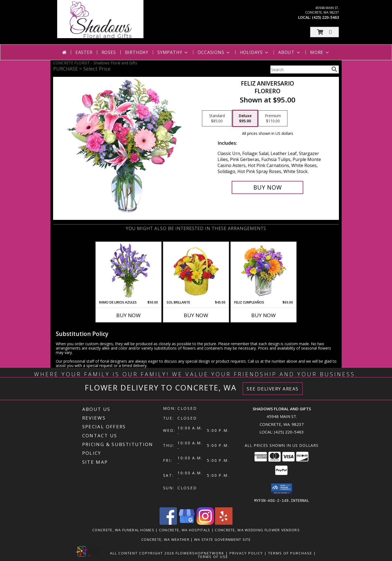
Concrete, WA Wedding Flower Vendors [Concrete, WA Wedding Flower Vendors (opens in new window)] (257, 530)
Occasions (214, 52)
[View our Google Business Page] (187, 523)
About (290, 52)
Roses (109, 52)
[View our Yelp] (224, 523)
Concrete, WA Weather (165, 539)
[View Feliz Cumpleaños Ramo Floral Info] (264, 271)
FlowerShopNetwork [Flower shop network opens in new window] (200, 553)
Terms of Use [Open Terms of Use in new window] (213, 556)
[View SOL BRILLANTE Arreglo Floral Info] (196, 271)
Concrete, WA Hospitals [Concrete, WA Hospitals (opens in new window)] (185, 530)
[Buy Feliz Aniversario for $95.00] (267, 187)
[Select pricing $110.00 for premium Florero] (273, 119)
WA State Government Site (222, 539)
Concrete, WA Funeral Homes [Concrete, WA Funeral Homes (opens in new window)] (123, 530)
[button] (324, 32)
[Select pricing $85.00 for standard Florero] (217, 119)
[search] (334, 69)
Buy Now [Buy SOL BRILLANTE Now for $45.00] (196, 315)
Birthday (137, 52)
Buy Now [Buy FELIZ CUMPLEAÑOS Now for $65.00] (264, 315)
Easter (84, 52)
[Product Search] (300, 69)
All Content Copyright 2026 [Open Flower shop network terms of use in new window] (142, 553)
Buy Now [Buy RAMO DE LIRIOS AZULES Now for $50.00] (128, 315)
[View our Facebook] (168, 523)
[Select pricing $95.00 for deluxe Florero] (245, 119)
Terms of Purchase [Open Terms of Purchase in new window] (290, 553)
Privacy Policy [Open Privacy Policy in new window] (246, 553)
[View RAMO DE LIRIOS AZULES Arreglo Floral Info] (129, 271)
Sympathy (173, 52)
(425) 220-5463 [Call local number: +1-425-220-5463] (325, 17)
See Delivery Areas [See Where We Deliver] (273, 389)
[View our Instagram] (205, 523)
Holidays (255, 52)
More (320, 52)
